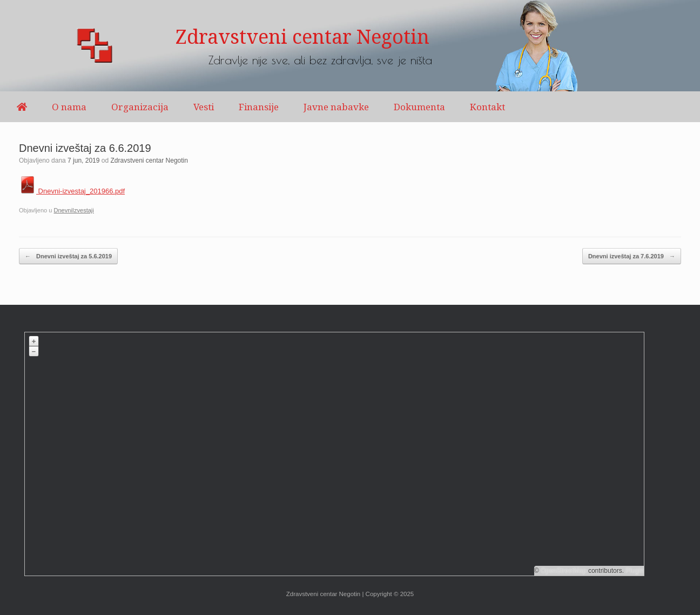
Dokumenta (419, 107)
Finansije (259, 107)
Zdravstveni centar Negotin (149, 161)
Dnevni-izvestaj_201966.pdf (72, 191)
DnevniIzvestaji (73, 210)
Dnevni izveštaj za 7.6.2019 (632, 256)
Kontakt (487, 107)
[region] (350, 46)
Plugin (634, 571)
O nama (69, 107)
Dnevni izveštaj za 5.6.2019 (68, 256)
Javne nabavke (336, 107)
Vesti (204, 107)
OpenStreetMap (564, 571)
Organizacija (140, 107)
